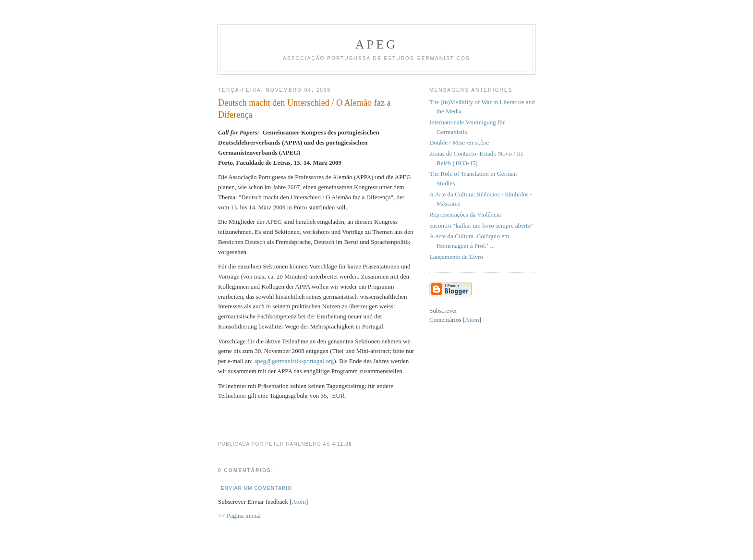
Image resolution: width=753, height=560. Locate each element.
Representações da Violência (465, 214)
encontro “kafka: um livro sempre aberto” (481, 225)
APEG (377, 44)
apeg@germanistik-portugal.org (294, 361)
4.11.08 (342, 444)
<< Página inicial (239, 516)
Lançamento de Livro (456, 257)
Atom (299, 502)
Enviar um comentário (256, 488)
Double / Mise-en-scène (459, 142)
